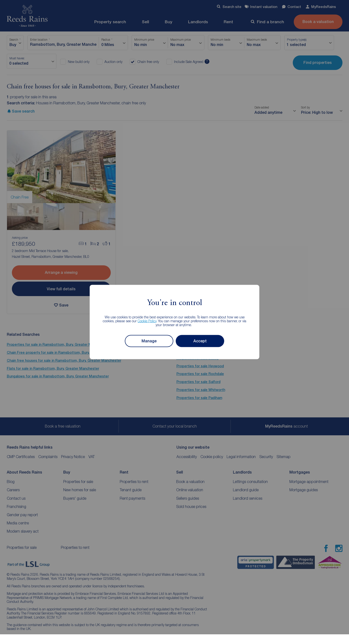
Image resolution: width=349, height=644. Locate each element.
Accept (200, 341)
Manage (149, 341)
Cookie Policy (147, 321)
